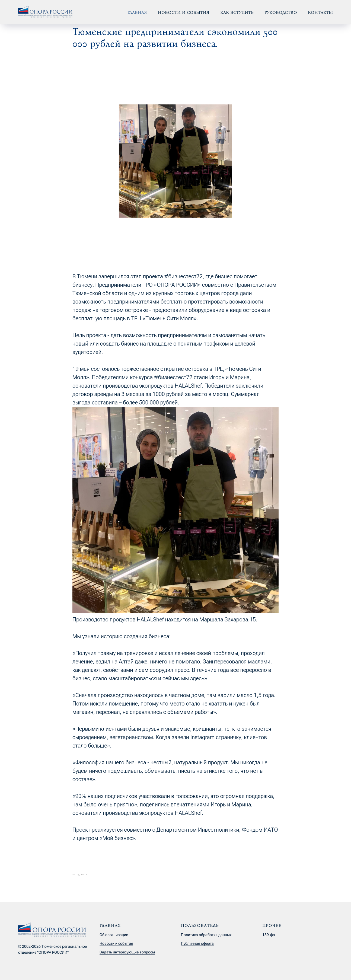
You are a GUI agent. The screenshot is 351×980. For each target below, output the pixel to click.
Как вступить (237, 12)
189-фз (269, 935)
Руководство (281, 12)
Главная (137, 12)
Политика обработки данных (206, 935)
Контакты (320, 12)
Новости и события (184, 12)
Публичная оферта (197, 943)
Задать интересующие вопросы (127, 952)
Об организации (114, 935)
